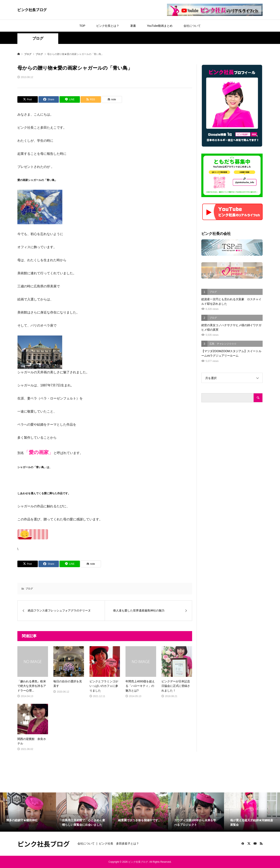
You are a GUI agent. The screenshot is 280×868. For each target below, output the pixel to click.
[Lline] (70, 99)
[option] (28, 812)
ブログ (38, 38)
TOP (82, 26)
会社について (192, 26)
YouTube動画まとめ (160, 26)
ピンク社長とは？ (108, 26)
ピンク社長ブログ (32, 10)
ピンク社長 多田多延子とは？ (119, 843)
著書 (133, 26)
